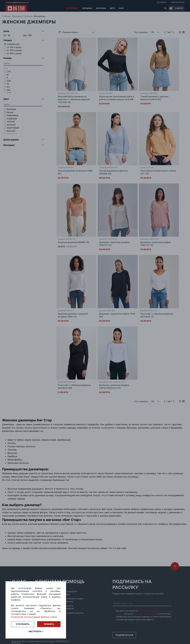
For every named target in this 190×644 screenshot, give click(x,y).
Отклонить (23, 624)
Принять (49, 624)
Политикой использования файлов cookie (34, 617)
